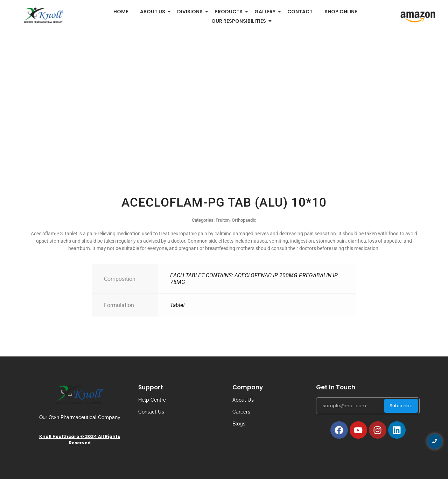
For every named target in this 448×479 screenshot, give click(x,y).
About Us (243, 400)
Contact (300, 12)
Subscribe (401, 406)
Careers (241, 412)
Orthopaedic (244, 220)
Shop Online (341, 12)
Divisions (191, 12)
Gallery (266, 12)
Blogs (239, 424)
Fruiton (223, 220)
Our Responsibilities (240, 21)
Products (230, 12)
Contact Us (151, 412)
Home (121, 12)
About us (154, 12)
